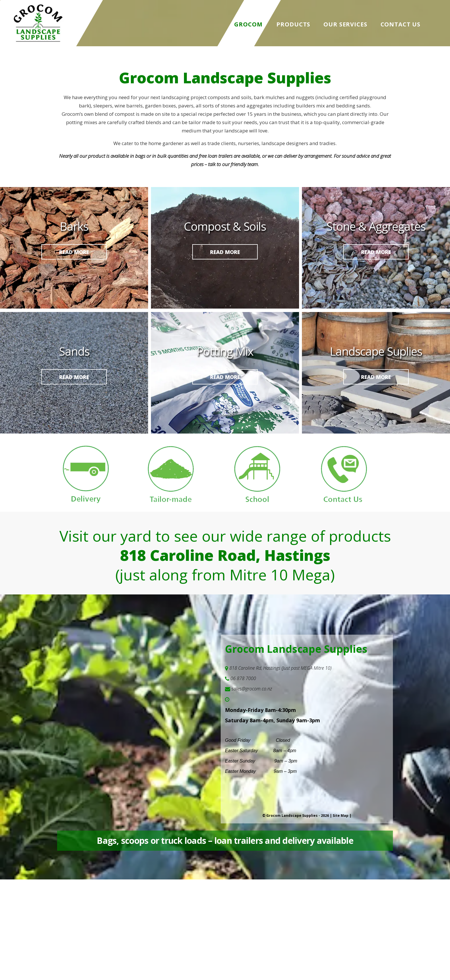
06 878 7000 (243, 678)
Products (293, 24)
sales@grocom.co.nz (252, 689)
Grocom (249, 24)
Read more (74, 252)
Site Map (341, 816)
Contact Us (401, 24)
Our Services (345, 24)
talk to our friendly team (233, 164)
